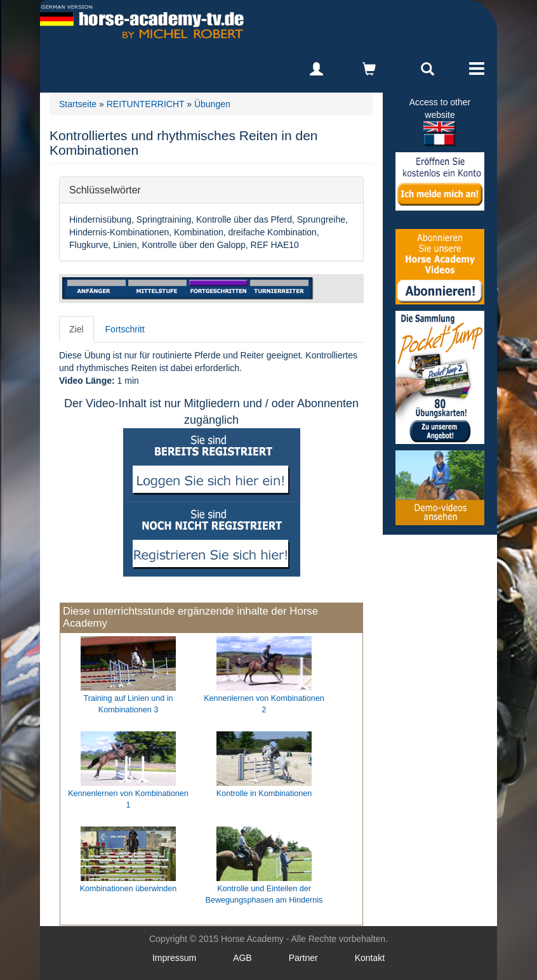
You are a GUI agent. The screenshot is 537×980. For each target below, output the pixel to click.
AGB (242, 958)
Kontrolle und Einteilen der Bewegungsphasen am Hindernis (264, 894)
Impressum (174, 958)
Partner (303, 958)
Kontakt (370, 958)
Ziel (76, 329)
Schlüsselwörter (105, 189)
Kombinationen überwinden (129, 889)
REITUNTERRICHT (146, 104)
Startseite (78, 104)
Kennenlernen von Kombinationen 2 (264, 704)
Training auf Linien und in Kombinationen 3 (129, 704)
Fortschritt (125, 329)
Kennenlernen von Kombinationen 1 (128, 799)
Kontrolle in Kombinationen (264, 794)
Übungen (212, 104)
